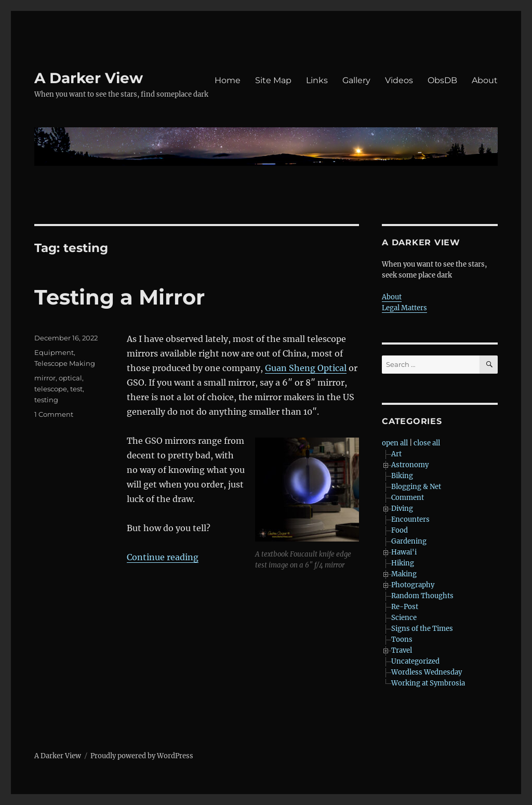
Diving (402, 509)
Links (317, 80)
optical (70, 378)
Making (404, 574)
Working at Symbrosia (428, 683)
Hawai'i (404, 552)
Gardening (409, 541)
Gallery (356, 80)
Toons (402, 639)
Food (400, 530)
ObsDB (442, 80)
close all (427, 443)
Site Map (273, 80)
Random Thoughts (422, 596)
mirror (45, 378)
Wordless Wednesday (427, 672)
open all (395, 443)
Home (228, 80)
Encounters (410, 519)
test (76, 389)
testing (46, 400)
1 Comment (54, 414)
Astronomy (410, 465)
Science (404, 618)
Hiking (403, 563)
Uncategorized (415, 661)
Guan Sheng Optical (306, 368)
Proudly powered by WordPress (142, 756)
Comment (408, 498)
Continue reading (163, 557)
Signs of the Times (422, 629)
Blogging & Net (416, 487)
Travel (402, 650)
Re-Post (405, 607)
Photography (413, 585)
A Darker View (89, 78)
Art (396, 454)
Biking (402, 476)
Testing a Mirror (119, 297)
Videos (399, 80)
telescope (51, 389)
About (485, 80)
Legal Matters (404, 308)
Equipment (54, 352)
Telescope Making (65, 363)
